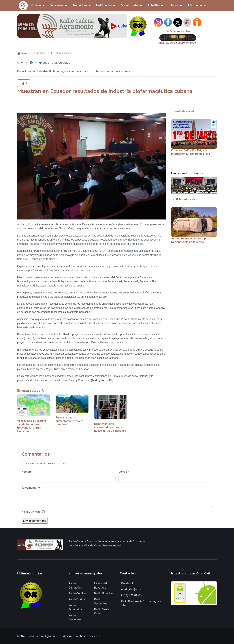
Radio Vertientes (101, 601)
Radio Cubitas (77, 593)
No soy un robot (32, 512)
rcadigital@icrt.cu (132, 589)
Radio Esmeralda (75, 607)
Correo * (124, 472)
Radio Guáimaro (75, 617)
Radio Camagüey (75, 586)
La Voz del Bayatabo (101, 586)
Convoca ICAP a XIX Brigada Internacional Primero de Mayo (191, 152)
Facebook (127, 583)
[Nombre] (69, 479)
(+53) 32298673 (131, 595)
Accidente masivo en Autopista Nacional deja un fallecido (191, 240)
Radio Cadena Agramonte (43, 636)
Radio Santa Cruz (102, 612)
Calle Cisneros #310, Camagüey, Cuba (141, 603)
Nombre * (28, 472)
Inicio (22, 53)
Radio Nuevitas (104, 593)
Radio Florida (77, 599)
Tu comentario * (32, 488)
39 (20, 63)
